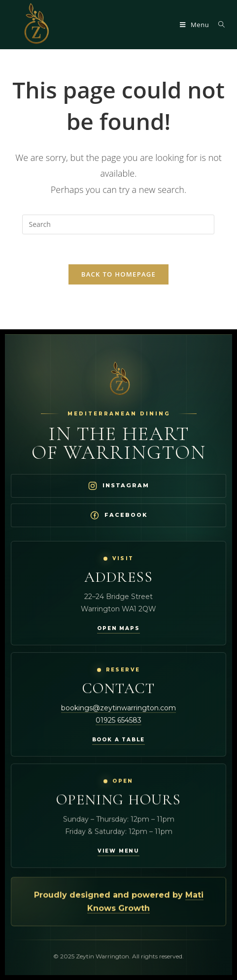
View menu (118, 851)
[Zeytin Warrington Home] (119, 379)
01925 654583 (118, 720)
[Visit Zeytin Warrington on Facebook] (118, 515)
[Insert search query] (118, 224)
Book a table (119, 740)
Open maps (118, 628)
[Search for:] (218, 25)
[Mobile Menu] (195, 25)
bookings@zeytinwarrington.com (118, 708)
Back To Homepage (118, 274)
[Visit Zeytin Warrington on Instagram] (118, 486)
